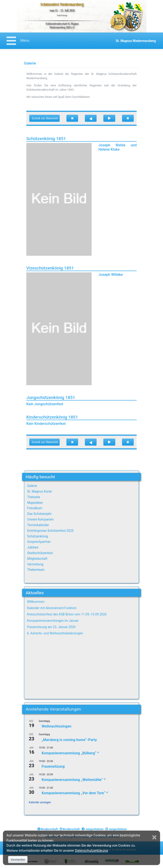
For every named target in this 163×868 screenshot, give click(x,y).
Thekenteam (36, 570)
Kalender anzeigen (40, 802)
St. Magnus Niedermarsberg (136, 41)
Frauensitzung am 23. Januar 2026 (51, 627)
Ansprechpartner (39, 542)
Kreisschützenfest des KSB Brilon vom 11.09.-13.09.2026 (67, 614)
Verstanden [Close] (18, 860)
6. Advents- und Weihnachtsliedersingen (55, 633)
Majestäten (35, 503)
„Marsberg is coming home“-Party (69, 740)
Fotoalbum (35, 508)
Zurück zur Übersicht (45, 118)
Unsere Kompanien (41, 519)
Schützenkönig (38, 536)
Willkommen (36, 602)
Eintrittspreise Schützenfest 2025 (50, 531)
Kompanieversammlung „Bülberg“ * (70, 753)
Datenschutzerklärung (91, 851)
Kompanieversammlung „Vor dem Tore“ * (75, 793)
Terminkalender (38, 525)
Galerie (32, 486)
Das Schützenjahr (40, 514)
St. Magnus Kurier (40, 491)
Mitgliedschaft (37, 559)
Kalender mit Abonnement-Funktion (52, 608)
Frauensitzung (53, 766)
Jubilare (33, 547)
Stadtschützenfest (40, 553)
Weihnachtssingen (57, 726)
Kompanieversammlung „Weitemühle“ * (74, 780)
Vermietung (35, 564)
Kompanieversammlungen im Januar (53, 621)
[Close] (155, 837)
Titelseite (34, 497)
